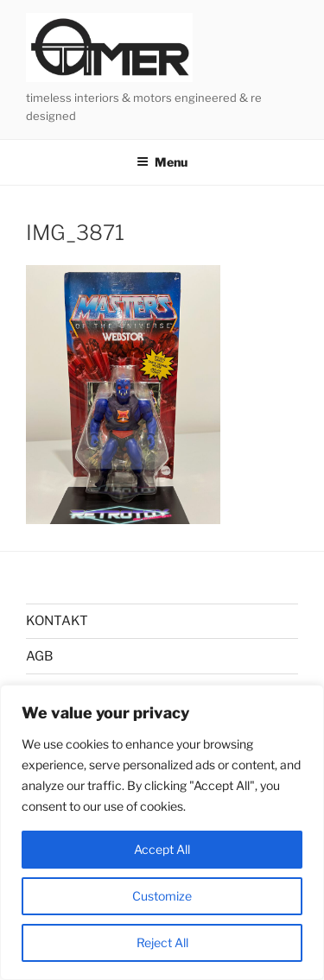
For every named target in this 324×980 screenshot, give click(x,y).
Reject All (162, 942)
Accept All (162, 849)
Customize (162, 896)
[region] (162, 832)
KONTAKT (57, 621)
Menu (162, 162)
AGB (39, 656)
